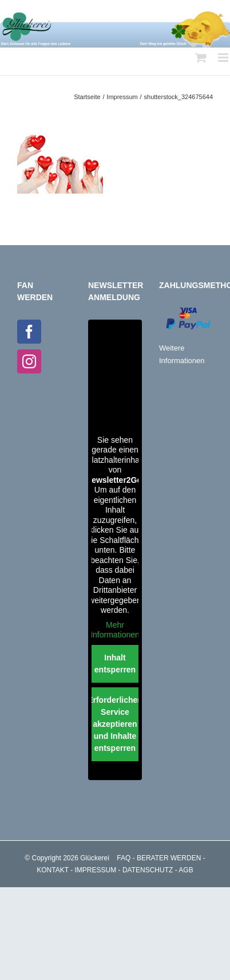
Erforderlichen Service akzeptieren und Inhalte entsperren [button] (115, 724)
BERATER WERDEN (169, 858)
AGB (186, 870)
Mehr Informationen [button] (115, 630)
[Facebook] (29, 332)
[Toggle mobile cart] (201, 58)
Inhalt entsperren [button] (115, 664)
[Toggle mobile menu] (224, 58)
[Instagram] (29, 361)
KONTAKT (53, 870)
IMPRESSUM (96, 870)
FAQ (124, 858)
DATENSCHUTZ (148, 870)
